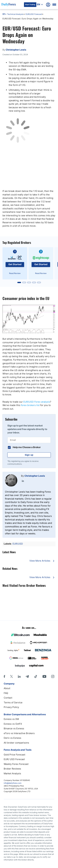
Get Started (15, 264)
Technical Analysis (15, 14)
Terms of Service (13, 702)
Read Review (15, 273)
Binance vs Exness (14, 728)
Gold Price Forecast (14, 755)
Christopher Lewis (35, 476)
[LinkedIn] (19, 676)
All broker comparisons (16, 743)
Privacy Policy (11, 707)
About (7, 688)
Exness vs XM (11, 719)
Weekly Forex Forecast (16, 764)
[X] (11, 676)
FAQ (6, 693)
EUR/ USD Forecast (14, 759)
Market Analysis (12, 773)
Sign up (29, 455)
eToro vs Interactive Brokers (19, 733)
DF (4, 14)
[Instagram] (53, 676)
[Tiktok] (36, 676)
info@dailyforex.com (13, 783)
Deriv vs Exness (12, 738)
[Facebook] (4, 676)
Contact (8, 698)
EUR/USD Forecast (34, 14)
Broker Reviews (12, 769)
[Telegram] (27, 676)
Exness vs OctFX (13, 724)
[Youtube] (44, 676)
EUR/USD (18, 544)
